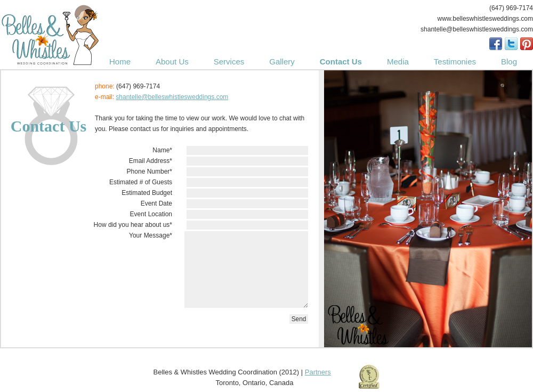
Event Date (156, 203)
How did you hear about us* (133, 225)
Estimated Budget (147, 193)
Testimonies (455, 62)
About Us (172, 62)
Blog (509, 62)
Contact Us (341, 62)
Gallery (282, 62)
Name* (162, 150)
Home (120, 62)
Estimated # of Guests (141, 182)
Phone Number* (150, 171)
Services (229, 62)
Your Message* (151, 235)
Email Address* (151, 161)
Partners (318, 372)
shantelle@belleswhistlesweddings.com (172, 97)
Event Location (151, 214)
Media (398, 62)
